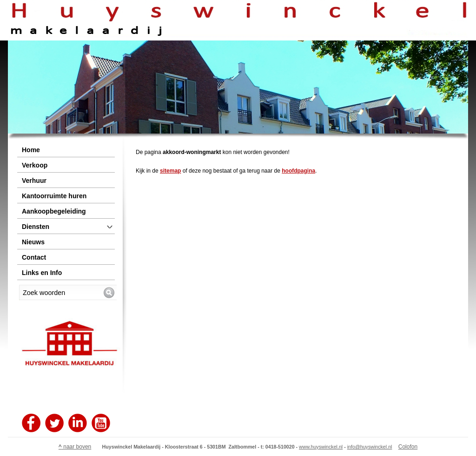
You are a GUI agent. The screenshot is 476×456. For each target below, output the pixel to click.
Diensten (36, 227)
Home (31, 150)
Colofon (408, 447)
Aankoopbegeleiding (54, 211)
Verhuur (34, 181)
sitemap (170, 171)
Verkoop (35, 165)
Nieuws (33, 242)
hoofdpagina (298, 171)
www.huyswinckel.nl (321, 447)
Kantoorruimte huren (54, 196)
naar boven (75, 447)
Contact (34, 257)
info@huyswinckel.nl (370, 447)
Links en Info (42, 273)
